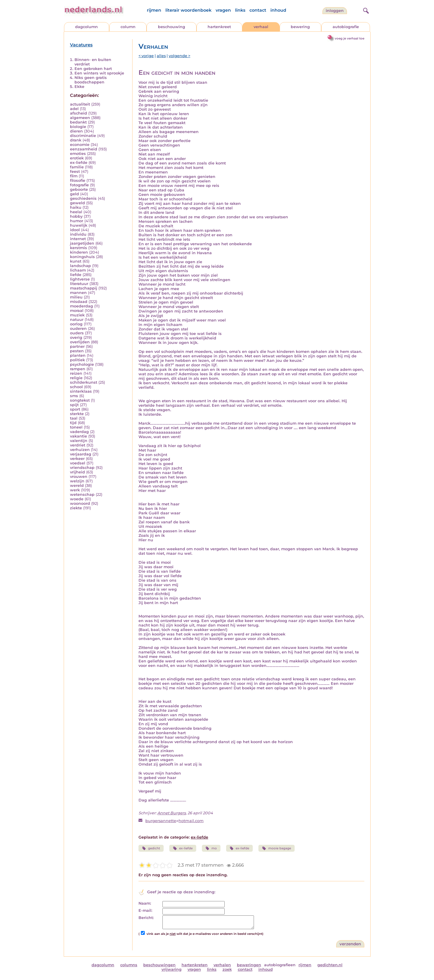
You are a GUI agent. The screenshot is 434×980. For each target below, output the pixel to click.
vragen (223, 10)
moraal (77, 311)
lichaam (78, 270)
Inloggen (335, 11)
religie (76, 378)
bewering (300, 27)
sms (74, 396)
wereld (77, 486)
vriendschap (82, 468)
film (74, 176)
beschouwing (172, 27)
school (76, 387)
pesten (77, 351)
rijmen (154, 10)
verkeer (77, 459)
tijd (73, 423)
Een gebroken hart (93, 69)
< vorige (146, 56)
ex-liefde (79, 163)
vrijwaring (172, 969)
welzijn (77, 481)
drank (76, 140)
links (240, 10)
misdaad (79, 302)
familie (77, 167)
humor (77, 221)
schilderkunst (84, 382)
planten (78, 355)
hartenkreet (219, 27)
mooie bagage (276, 848)
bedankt (78, 122)
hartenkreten (195, 965)
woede (77, 499)
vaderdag (79, 432)
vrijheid (77, 472)
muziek (77, 315)
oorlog (76, 324)
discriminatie (83, 136)
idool (75, 230)
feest (75, 172)
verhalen (222, 965)
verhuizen (80, 450)
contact (258, 10)
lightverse (80, 279)
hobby (76, 216)
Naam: (145, 903)
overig (76, 337)
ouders (77, 333)
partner (77, 346)
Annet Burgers (172, 813)
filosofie (78, 180)
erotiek (77, 158)
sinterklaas (81, 391)
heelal (76, 212)
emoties (78, 154)
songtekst (80, 400)
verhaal (261, 27)
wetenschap (82, 494)
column (128, 27)
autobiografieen (280, 965)
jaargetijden (82, 243)
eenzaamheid (84, 149)
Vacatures (81, 45)
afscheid (79, 113)
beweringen (249, 965)
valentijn (79, 441)
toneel (76, 427)
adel (74, 109)
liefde (76, 275)
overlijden (80, 342)
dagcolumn (86, 27)
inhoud (278, 10)
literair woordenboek (188, 10)
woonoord (80, 503)
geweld (77, 203)
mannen (78, 293)
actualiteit (80, 104)
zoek (227, 969)
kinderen (79, 252)
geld (74, 194)
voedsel (78, 463)
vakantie (79, 436)
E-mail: (145, 910)
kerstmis (79, 248)
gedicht (151, 848)
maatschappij (84, 288)
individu (78, 234)
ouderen (78, 329)
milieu (76, 297)
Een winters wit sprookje (99, 73)
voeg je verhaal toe (350, 38)
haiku (76, 207)
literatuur (79, 284)
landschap (80, 266)
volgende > (179, 56)
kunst (76, 261)
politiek (77, 360)
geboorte (79, 189)
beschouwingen (159, 965)
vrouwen (79, 477)
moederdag (82, 306)
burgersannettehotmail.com (175, 821)
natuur (77, 320)
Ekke (79, 87)
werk (75, 490)
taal (74, 418)
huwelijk (79, 225)
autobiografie (346, 27)
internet (78, 239)
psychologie (82, 364)
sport (75, 409)
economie (80, 145)
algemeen (80, 118)
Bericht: (146, 918)
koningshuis (82, 257)
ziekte (76, 508)
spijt (74, 405)
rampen (78, 369)
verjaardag (81, 454)
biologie (78, 127)
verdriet (78, 445)
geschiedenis (83, 198)
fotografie (79, 185)
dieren (76, 131)
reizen (76, 373)
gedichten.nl (330, 965)
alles (161, 56)
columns (129, 965)
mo (211, 848)
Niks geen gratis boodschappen (91, 80)
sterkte (77, 414)
